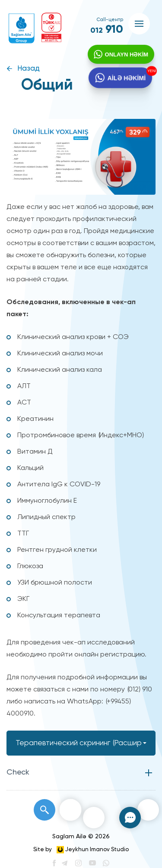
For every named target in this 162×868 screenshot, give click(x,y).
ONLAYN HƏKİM (125, 55)
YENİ (149, 72)
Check (18, 772)
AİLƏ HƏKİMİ (125, 79)
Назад (29, 69)
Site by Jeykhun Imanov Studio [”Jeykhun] (81, 850)
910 (107, 30)
